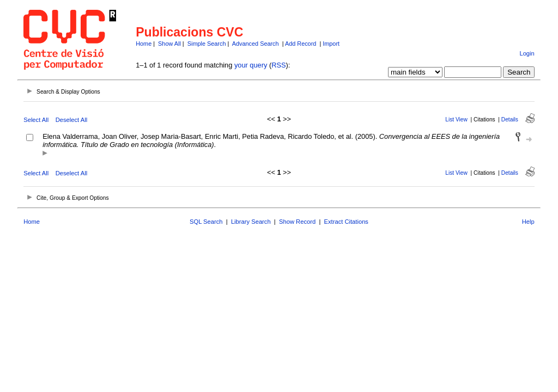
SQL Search (206, 222)
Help (528, 222)
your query (251, 65)
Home (144, 44)
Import (331, 44)
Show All (169, 44)
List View (456, 120)
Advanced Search (256, 44)
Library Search (251, 222)
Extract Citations (346, 222)
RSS (278, 65)
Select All (36, 120)
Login (527, 53)
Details (510, 120)
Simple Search (207, 44)
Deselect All (71, 120)
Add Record (301, 44)
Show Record (297, 222)
